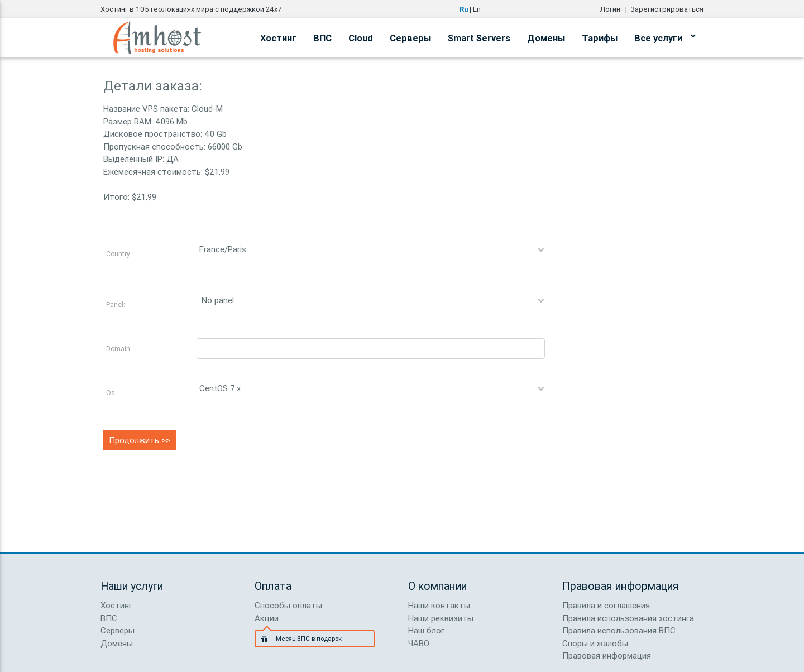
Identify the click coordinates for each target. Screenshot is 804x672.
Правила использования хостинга (628, 618)
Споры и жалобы (595, 643)
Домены (546, 38)
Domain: (119, 349)
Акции (267, 618)
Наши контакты (439, 605)
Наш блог (426, 630)
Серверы (410, 38)
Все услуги (665, 36)
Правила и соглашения (606, 605)
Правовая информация (607, 656)
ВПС (322, 38)
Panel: (116, 304)
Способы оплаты (288, 605)
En (477, 9)
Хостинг (278, 38)
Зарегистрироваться (667, 9)
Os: (111, 393)
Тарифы (600, 38)
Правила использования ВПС (619, 630)
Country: (119, 254)
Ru (464, 9)
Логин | (615, 9)
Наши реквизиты (441, 618)
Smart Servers (479, 38)
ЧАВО (419, 643)
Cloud (361, 38)
